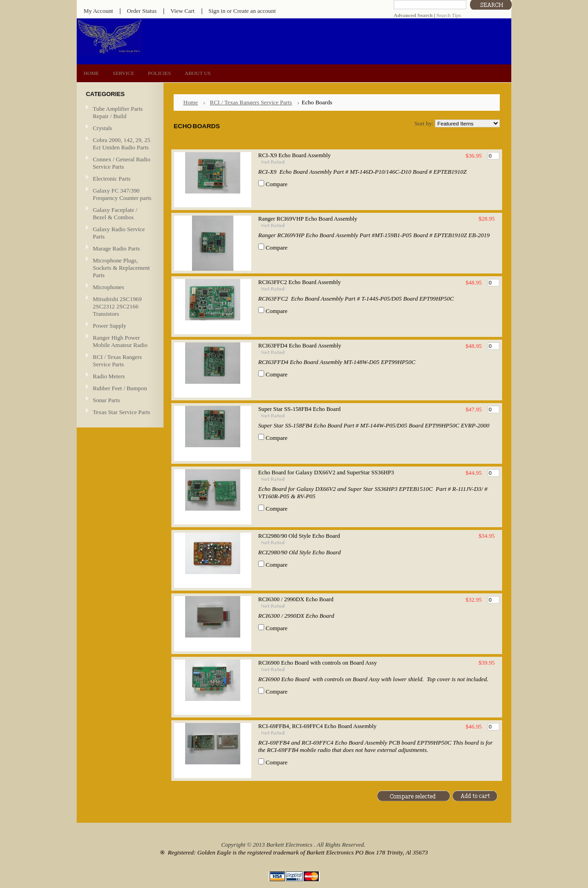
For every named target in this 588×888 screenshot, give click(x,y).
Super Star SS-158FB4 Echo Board (299, 409)
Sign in (217, 11)
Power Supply (110, 326)
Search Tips (449, 15)
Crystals (119, 128)
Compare (277, 184)
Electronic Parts (119, 179)
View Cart (183, 11)
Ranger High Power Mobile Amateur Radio (120, 341)
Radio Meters (109, 376)
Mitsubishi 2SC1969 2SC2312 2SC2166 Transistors (119, 306)
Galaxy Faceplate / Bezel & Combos (115, 213)
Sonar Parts (106, 400)
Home (191, 102)
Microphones (108, 287)
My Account (98, 11)
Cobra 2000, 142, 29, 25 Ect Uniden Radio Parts (119, 144)
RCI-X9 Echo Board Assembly (294, 155)
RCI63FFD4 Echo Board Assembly (300, 346)
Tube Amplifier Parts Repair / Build (118, 112)
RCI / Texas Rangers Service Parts (119, 361)
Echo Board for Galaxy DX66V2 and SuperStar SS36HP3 (326, 472)
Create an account (254, 11)
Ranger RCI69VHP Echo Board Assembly (308, 219)
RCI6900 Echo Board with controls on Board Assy (317, 663)
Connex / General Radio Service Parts (119, 163)
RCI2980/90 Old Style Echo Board (299, 536)
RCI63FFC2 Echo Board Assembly (300, 282)
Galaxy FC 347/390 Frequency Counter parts (122, 194)
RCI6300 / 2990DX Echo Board (296, 599)
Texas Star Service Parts (119, 413)
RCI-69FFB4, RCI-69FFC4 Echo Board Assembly (317, 726)
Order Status (142, 11)
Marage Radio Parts (119, 249)
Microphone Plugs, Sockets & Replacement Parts (121, 268)
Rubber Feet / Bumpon (120, 388)
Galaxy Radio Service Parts (119, 233)
